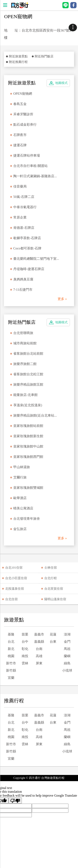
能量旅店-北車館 (25, 395)
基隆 (11, 634)
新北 (11, 649)
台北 (11, 642)
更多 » (62, 299)
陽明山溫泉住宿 (55, 599)
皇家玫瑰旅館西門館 (28, 457)
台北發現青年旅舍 (27, 519)
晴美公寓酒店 (23, 508)
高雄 (39, 656)
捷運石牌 (20, 145)
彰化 (25, 649)
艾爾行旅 (20, 477)
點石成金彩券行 (25, 125)
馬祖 (67, 649)
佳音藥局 (20, 186)
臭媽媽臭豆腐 (23, 279)
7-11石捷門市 (23, 290)
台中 (25, 642)
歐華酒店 (20, 498)
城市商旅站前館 (25, 343)
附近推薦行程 (18, 62)
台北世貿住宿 (54, 589)
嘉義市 (39, 634)
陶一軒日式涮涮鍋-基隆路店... (35, 176)
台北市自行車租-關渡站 (30, 166)
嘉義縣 (39, 642)
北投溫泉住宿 (15, 589)
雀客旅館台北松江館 (28, 374)
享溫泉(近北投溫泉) (28, 405)
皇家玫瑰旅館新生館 (28, 436)
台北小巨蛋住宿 (16, 578)
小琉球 (67, 670)
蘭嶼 (67, 656)
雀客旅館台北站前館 (28, 354)
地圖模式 (61, 83)
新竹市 (11, 663)
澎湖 (67, 634)
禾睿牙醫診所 (23, 114)
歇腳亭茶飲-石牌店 (27, 238)
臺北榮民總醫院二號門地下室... (36, 259)
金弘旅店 (20, 529)
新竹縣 (11, 670)
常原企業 (20, 217)
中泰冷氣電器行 (25, 207)
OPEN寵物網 (23, 94)
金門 (67, 642)
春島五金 (20, 104)
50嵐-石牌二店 (24, 197)
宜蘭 (11, 678)
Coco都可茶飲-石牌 (27, 248)
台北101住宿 (14, 568)
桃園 (11, 656)
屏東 (39, 663)
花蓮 (53, 634)
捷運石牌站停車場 (27, 155)
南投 (25, 656)
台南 (39, 649)
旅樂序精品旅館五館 (28, 384)
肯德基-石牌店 (24, 228)
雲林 (25, 663)
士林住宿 (51, 568)
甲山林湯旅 (22, 467)
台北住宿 (11, 599)
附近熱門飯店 (44, 56)
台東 (53, 642)
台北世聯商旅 (23, 333)
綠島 (67, 663)
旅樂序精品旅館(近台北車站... (35, 415)
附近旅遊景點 (18, 56)
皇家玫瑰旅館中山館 (28, 446)
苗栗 (25, 634)
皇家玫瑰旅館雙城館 (28, 488)
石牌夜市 (20, 135)
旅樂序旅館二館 (25, 364)
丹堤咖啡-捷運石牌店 (29, 269)
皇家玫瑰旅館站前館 (28, 426)
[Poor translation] (15, 801)
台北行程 (51, 578)
